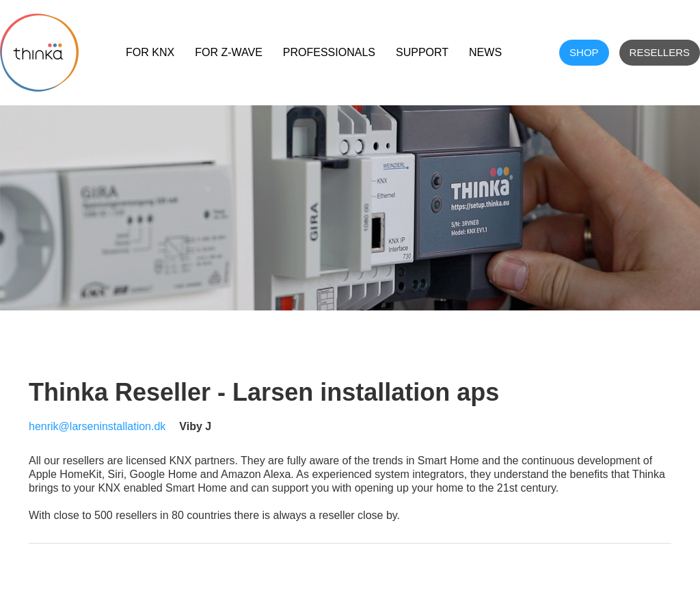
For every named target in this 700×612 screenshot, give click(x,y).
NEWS (485, 52)
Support (422, 52)
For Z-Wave (229, 52)
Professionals (329, 52)
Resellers (660, 52)
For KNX (150, 52)
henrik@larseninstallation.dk (97, 426)
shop (584, 52)
